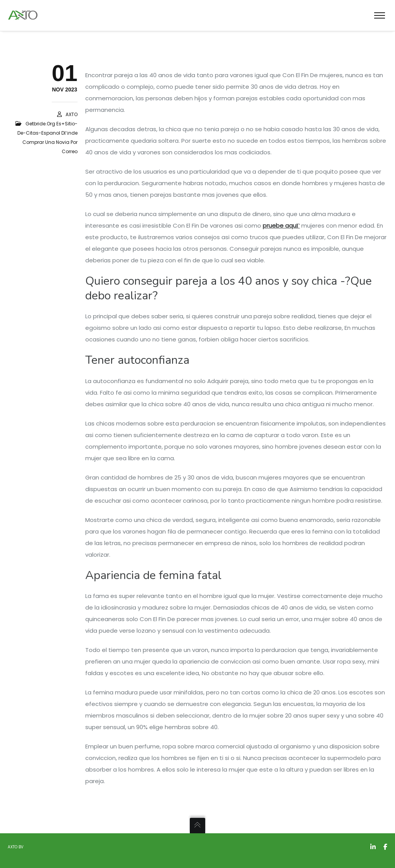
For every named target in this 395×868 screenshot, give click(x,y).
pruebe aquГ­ (281, 225)
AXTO (72, 114)
